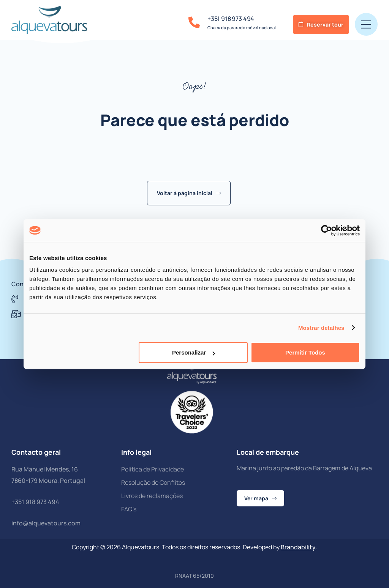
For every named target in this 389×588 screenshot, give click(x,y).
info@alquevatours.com (46, 523)
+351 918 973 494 (231, 19)
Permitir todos (305, 352)
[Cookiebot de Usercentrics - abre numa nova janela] (327, 230)
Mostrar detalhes (321, 328)
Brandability (298, 547)
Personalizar (194, 352)
